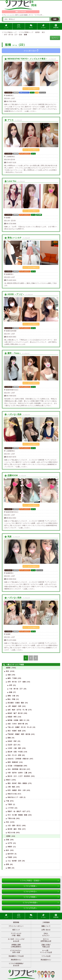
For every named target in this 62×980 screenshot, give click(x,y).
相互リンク (16, 930)
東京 (7, 671)
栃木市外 (11, 854)
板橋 (11, 692)
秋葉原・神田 (12, 717)
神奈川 (8, 780)
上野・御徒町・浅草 (14, 706)
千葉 (7, 801)
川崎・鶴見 (11, 787)
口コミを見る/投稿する (31, 89)
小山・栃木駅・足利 (14, 861)
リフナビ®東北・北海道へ (39, 881)
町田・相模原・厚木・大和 (17, 790)
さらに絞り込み (31, 51)
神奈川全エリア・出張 (15, 797)
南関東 (8, 668)
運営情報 (16, 922)
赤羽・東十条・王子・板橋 (17, 682)
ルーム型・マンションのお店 (46, 952)
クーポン (43, 26)
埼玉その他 (11, 833)
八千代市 (11, 808)
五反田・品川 (12, 745)
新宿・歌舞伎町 (13, 762)
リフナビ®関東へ (41, 886)
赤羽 (11, 685)
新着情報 (56, 26)
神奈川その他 (12, 794)
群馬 (7, 864)
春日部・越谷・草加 (14, 829)
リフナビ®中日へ (41, 892)
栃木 (7, 850)
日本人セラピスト (46, 935)
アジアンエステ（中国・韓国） (16, 935)
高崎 (9, 868)
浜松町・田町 (12, 741)
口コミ (31, 26)
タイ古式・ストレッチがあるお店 (16, 940)
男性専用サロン (16, 960)
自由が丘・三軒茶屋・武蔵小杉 (18, 759)
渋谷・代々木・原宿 (14, 755)
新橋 (9, 738)
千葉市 (10, 804)
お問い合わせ (46, 930)
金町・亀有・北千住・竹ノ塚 (17, 710)
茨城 (7, 840)
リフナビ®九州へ (41, 908)
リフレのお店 (46, 956)
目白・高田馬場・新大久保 (17, 769)
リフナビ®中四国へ (41, 903)
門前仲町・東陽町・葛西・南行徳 (19, 734)
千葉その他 (11, 818)
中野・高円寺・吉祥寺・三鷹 (17, 773)
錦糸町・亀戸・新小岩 (15, 713)
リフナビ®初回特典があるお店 (16, 965)
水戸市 (10, 843)
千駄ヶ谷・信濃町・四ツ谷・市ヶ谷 (20, 727)
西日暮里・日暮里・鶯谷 (16, 703)
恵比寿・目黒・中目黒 (15, 752)
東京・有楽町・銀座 (14, 731)
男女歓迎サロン (46, 960)
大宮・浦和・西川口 (14, 826)
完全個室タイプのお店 (16, 956)
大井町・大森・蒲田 (14, 748)
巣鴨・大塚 (11, 696)
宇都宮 (10, 857)
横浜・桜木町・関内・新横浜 (17, 783)
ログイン (55, 38)
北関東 (8, 836)
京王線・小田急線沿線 (15, 766)
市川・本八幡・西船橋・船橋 (17, 815)
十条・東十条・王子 (16, 689)
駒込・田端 (11, 699)
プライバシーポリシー (16, 926)
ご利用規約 (46, 922)
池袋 (9, 675)
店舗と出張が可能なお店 (46, 946)
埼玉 (7, 822)
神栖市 (10, 847)
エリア (19, 26)
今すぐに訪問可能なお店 (46, 940)
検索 (55, 19)
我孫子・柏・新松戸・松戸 (17, 811)
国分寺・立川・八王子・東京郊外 (19, 776)
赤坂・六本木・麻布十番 (16, 724)
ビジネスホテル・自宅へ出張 (16, 952)
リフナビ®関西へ (41, 897)
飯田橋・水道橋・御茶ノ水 (17, 720)
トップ (6, 26)
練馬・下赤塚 (12, 678)
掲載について (46, 926)
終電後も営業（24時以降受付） (16, 946)
